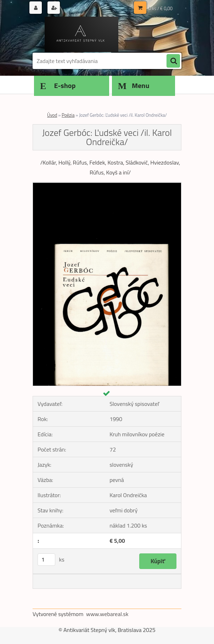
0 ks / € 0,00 (160, 8)
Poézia (68, 115)
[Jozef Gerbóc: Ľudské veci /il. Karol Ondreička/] (107, 185)
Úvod (52, 115)
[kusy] (46, 560)
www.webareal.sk (107, 614)
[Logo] (81, 34)
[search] (173, 61)
